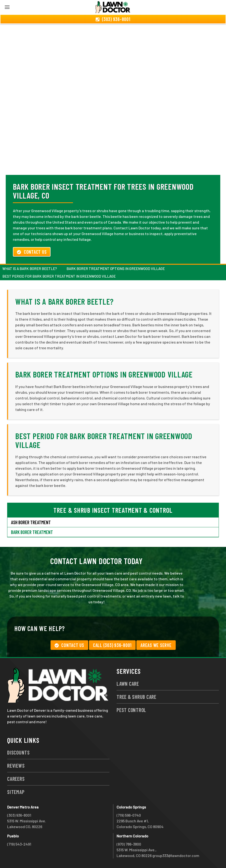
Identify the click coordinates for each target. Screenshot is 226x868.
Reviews (16, 766)
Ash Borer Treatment (31, 522)
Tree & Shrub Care (136, 697)
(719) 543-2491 (19, 844)
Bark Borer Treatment (32, 532)
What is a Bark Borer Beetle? (30, 269)
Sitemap (16, 792)
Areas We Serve (156, 645)
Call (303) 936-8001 (112, 645)
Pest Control (131, 710)
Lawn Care (128, 684)
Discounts (18, 752)
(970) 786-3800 (129, 844)
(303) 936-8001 (19, 815)
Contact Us (32, 252)
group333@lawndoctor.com (176, 855)
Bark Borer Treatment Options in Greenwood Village (116, 269)
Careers (16, 779)
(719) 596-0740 (129, 815)
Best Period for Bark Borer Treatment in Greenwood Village (59, 276)
